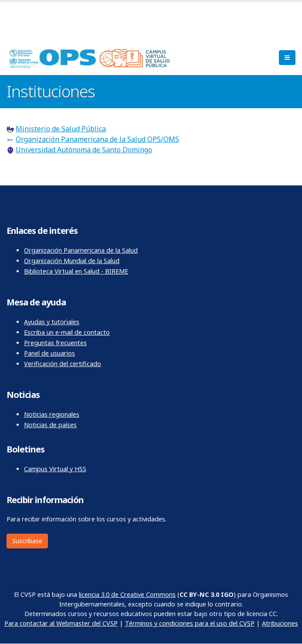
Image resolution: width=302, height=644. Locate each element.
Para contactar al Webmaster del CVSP (61, 623)
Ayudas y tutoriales (52, 322)
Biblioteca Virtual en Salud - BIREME (76, 271)
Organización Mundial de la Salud (72, 261)
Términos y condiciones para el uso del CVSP (190, 623)
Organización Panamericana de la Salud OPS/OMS (97, 139)
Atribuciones (280, 623)
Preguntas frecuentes (55, 343)
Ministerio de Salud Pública (61, 129)
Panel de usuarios (49, 353)
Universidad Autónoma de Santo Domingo (84, 150)
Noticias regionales (52, 414)
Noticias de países (50, 425)
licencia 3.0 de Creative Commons (127, 594)
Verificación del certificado (63, 364)
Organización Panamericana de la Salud (81, 250)
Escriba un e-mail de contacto (67, 332)
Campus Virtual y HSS (55, 469)
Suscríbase (27, 541)
